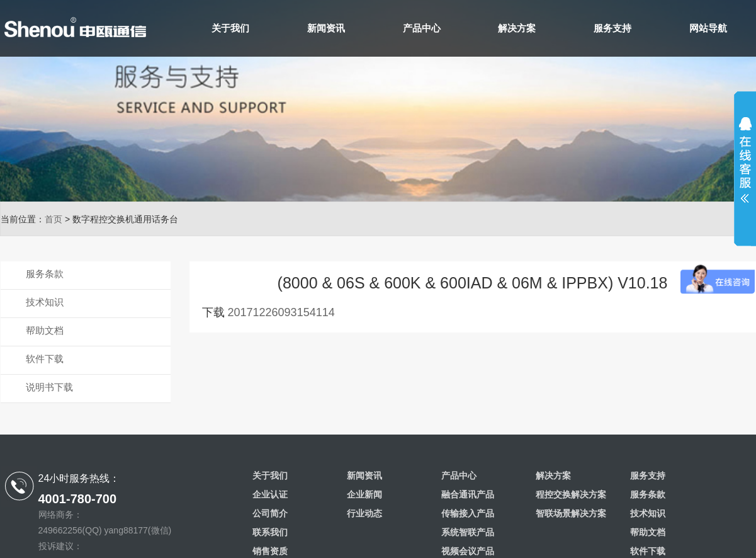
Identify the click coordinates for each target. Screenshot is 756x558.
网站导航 (708, 28)
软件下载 (45, 359)
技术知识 (45, 302)
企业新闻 (364, 494)
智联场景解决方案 (571, 513)
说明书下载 (49, 387)
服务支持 (612, 28)
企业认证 (270, 494)
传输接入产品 (468, 513)
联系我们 (270, 532)
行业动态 (364, 513)
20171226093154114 (281, 312)
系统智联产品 (468, 532)
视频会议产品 (468, 551)
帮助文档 (45, 330)
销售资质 (270, 551)
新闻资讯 (326, 28)
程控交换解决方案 (571, 494)
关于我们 (230, 28)
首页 (54, 219)
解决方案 (517, 28)
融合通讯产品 (468, 494)
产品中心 (422, 28)
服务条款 (45, 274)
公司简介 (270, 513)
